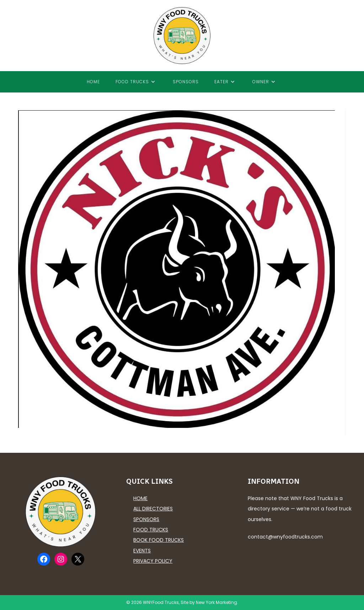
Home (140, 498)
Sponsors (146, 519)
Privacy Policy (153, 561)
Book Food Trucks (159, 540)
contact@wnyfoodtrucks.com (285, 537)
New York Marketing (216, 602)
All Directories (153, 509)
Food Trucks (151, 530)
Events (142, 551)
